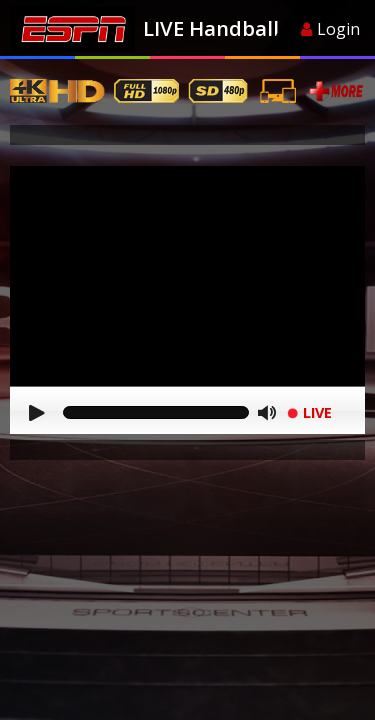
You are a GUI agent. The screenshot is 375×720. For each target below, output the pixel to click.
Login (330, 29)
